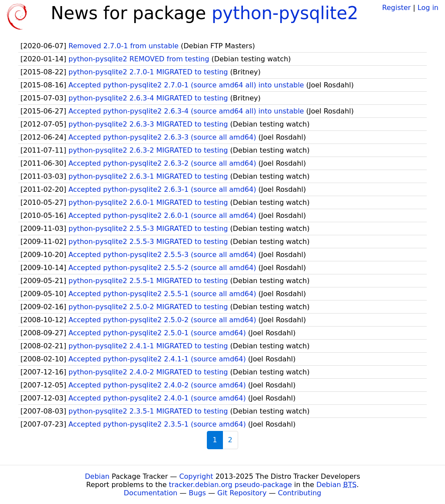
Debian (97, 476)
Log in (428, 8)
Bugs (197, 493)
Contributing (300, 493)
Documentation (151, 493)
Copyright (196, 476)
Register (396, 8)
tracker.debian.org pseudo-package (231, 485)
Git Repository (242, 493)
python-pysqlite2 (285, 13)
